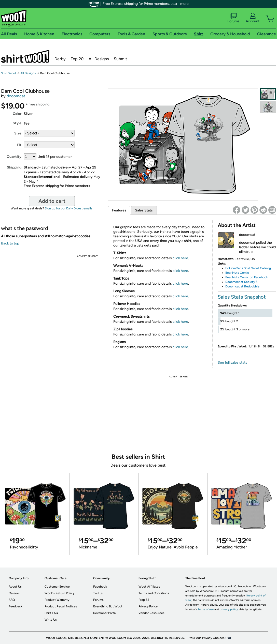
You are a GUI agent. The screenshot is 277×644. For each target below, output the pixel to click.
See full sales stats (232, 363)
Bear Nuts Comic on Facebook (247, 277)
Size (18, 133)
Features (119, 210)
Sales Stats (144, 210)
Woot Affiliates (149, 587)
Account (253, 18)
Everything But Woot (108, 606)
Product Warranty (57, 600)
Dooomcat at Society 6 (241, 282)
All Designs (99, 59)
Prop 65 (144, 600)
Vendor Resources (151, 613)
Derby (60, 59)
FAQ (12, 600)
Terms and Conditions (154, 593)
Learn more (180, 4)
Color (17, 114)
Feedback (16, 606)
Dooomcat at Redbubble (242, 286)
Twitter (98, 593)
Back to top (10, 243)
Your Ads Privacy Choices (207, 638)
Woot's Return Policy (59, 593)
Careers (14, 593)
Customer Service (57, 587)
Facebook (100, 587)
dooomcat (16, 96)
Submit (120, 59)
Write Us (51, 620)
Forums (233, 18)
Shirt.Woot (25, 56)
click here (180, 258)
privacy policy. (229, 609)
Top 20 (77, 59)
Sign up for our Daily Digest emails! (69, 208)
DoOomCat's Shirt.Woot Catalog (248, 268)
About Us (15, 587)
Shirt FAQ (51, 613)
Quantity (14, 157)
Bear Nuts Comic (237, 273)
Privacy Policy (148, 606)
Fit (19, 145)
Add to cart (52, 201)
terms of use (206, 609)
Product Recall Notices (61, 606)
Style (17, 123)
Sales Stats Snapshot (242, 297)
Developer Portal (105, 613)
